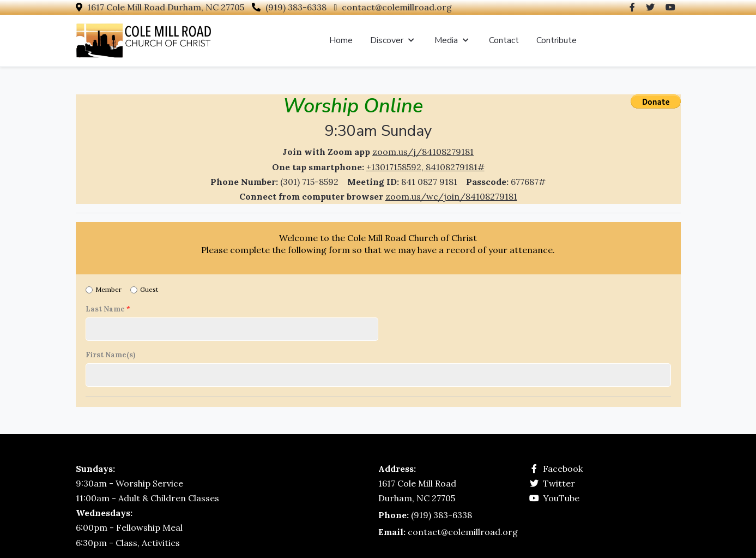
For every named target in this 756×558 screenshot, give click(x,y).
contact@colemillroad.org (397, 7)
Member (108, 289)
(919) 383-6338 (296, 7)
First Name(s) (110, 355)
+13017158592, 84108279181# (425, 167)
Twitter (559, 483)
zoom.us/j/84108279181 (423, 152)
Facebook (563, 469)
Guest (149, 289)
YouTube (561, 498)
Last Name (108, 309)
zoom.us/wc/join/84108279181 (451, 196)
